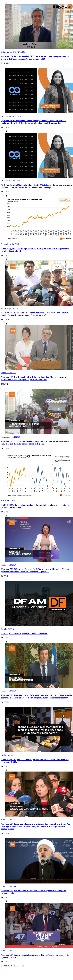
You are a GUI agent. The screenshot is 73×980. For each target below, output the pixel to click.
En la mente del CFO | (13, 52)
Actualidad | (10, 308)
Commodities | (10, 244)
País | (7, 755)
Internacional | (10, 437)
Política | (8, 373)
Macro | (8, 501)
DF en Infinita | (11, 116)
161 (15, 966)
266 (23, 966)
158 (5, 966)
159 (9, 966)
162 (18, 966)
